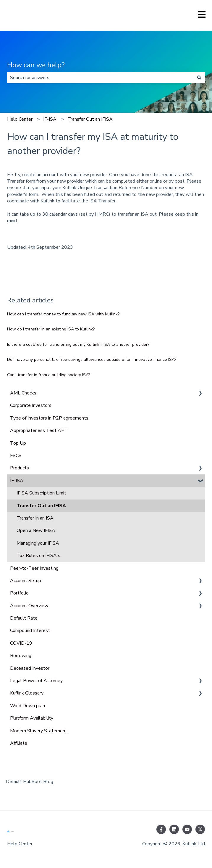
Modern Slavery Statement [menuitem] (39, 731)
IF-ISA (50, 119)
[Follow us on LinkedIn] (174, 829)
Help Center (20, 119)
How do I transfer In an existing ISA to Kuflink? (51, 329)
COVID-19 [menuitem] (21, 643)
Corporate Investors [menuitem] (31, 405)
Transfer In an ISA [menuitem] (35, 518)
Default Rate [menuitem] (24, 618)
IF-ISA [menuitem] (17, 481)
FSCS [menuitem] (16, 456)
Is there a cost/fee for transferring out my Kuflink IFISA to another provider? (78, 344)
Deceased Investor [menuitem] (30, 668)
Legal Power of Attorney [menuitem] (36, 681)
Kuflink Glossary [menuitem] (27, 693)
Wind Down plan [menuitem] (27, 706)
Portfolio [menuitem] (19, 593)
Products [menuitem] (20, 468)
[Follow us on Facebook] (161, 829)
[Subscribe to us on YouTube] (187, 829)
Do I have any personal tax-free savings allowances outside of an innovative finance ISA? (92, 360)
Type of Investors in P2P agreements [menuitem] (49, 418)
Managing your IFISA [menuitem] (38, 543)
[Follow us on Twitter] (200, 829)
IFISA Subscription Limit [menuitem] (41, 493)
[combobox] (100, 78)
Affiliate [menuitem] (19, 743)
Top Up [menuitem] (18, 443)
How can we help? (36, 65)
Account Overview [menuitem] (29, 606)
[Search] (199, 78)
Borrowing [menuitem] (21, 656)
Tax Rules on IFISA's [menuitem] (38, 556)
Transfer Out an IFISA (90, 119)
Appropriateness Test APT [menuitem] (39, 430)
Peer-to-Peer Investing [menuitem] (34, 568)
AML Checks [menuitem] (23, 393)
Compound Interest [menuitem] (30, 630)
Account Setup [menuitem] (26, 581)
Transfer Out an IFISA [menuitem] (41, 506)
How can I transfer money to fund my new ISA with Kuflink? (63, 314)
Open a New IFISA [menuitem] (36, 530)
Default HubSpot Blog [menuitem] (30, 782)
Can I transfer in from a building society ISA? (49, 375)
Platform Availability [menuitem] (32, 718)
